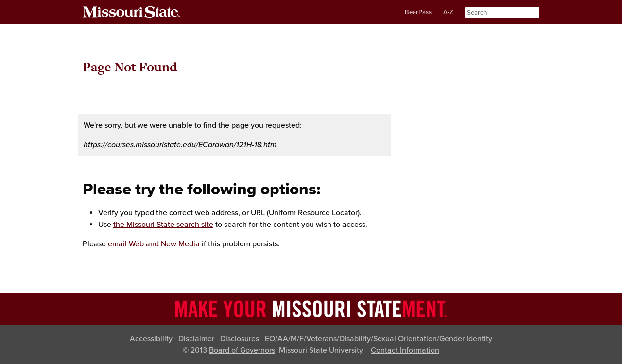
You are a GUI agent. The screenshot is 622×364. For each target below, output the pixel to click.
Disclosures (240, 339)
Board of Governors (242, 350)
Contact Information (405, 350)
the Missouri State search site (163, 225)
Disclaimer (196, 339)
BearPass (418, 12)
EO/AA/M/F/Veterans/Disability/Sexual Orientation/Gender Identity (379, 339)
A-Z (448, 12)
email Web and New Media (154, 244)
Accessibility (151, 339)
